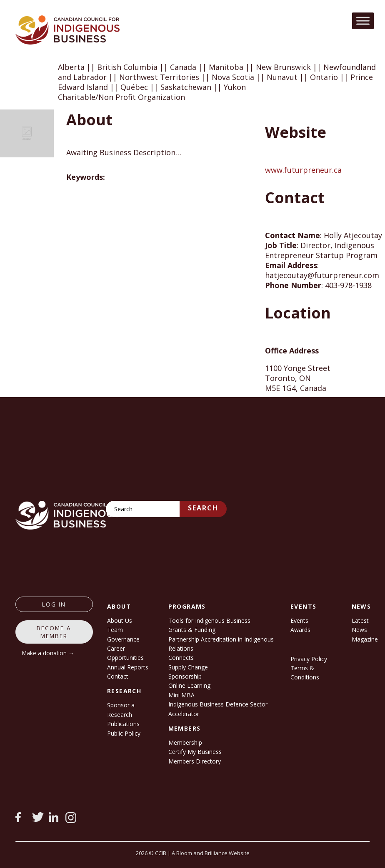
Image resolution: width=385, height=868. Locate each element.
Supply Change (188, 667)
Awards (300, 630)
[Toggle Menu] (363, 21)
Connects (181, 658)
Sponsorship (185, 676)
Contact (118, 676)
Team (115, 630)
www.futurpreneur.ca (303, 170)
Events (299, 621)
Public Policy (124, 733)
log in (54, 604)
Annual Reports (128, 667)
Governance (123, 639)
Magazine (365, 639)
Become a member (54, 632)
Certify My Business (195, 752)
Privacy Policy (309, 659)
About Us (120, 621)
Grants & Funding (192, 630)
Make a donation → (48, 653)
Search (203, 508)
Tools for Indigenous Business (209, 621)
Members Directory (195, 761)
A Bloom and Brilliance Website (211, 853)
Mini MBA (181, 695)
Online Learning (189, 685)
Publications (123, 724)
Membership (185, 742)
